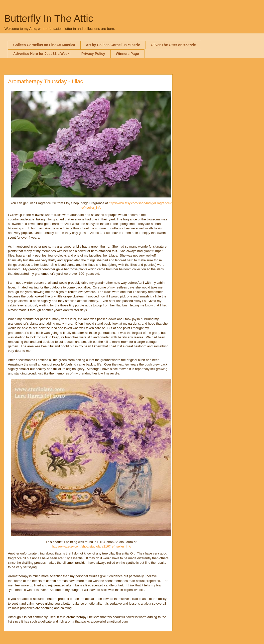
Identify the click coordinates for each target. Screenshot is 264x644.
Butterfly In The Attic (49, 18)
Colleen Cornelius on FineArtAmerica (44, 45)
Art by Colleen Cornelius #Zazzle (113, 45)
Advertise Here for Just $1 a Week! (42, 54)
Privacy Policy (93, 54)
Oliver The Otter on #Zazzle (173, 45)
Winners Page (127, 54)
